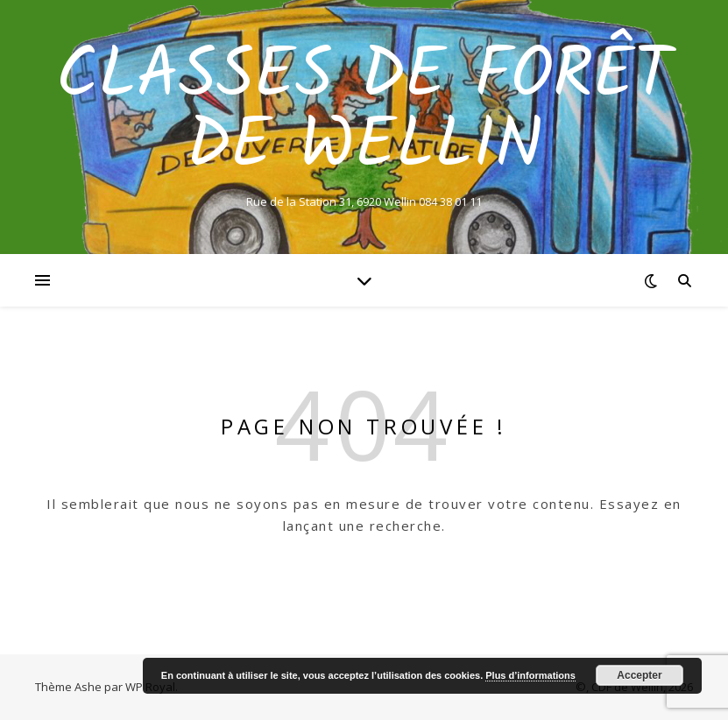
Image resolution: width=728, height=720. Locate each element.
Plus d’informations (530, 675)
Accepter (639, 675)
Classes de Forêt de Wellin (364, 112)
